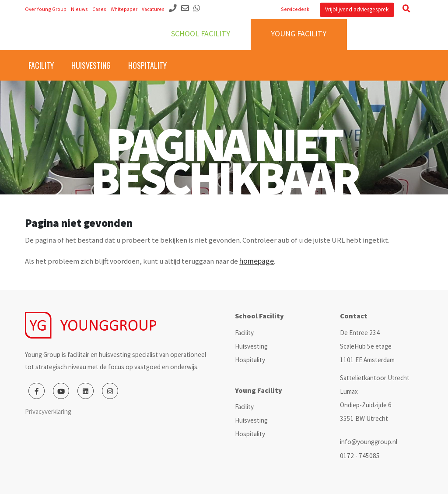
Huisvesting (91, 65)
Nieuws (79, 9)
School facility (201, 34)
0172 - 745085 (360, 456)
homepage (257, 261)
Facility (41, 65)
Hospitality (147, 65)
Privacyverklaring (48, 411)
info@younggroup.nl (369, 442)
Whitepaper (124, 9)
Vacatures (153, 9)
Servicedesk (295, 9)
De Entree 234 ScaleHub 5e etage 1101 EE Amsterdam (367, 346)
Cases (99, 9)
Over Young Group (46, 9)
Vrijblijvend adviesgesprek (357, 9)
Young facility (299, 34)
